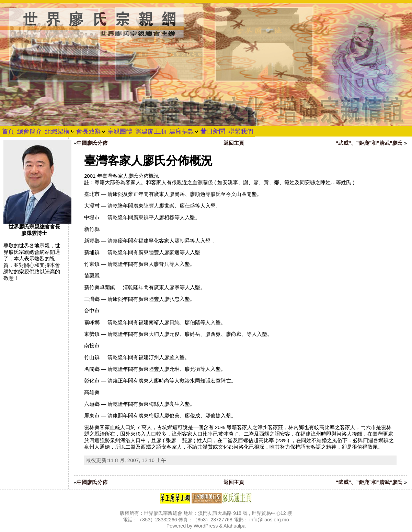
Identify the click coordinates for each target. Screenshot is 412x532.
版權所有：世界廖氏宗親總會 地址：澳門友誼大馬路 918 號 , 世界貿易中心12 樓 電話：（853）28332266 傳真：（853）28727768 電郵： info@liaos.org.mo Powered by (206, 519)
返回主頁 (234, 143)
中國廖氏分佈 (92, 143)
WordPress (206, 526)
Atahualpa (234, 526)
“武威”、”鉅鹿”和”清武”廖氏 (369, 143)
